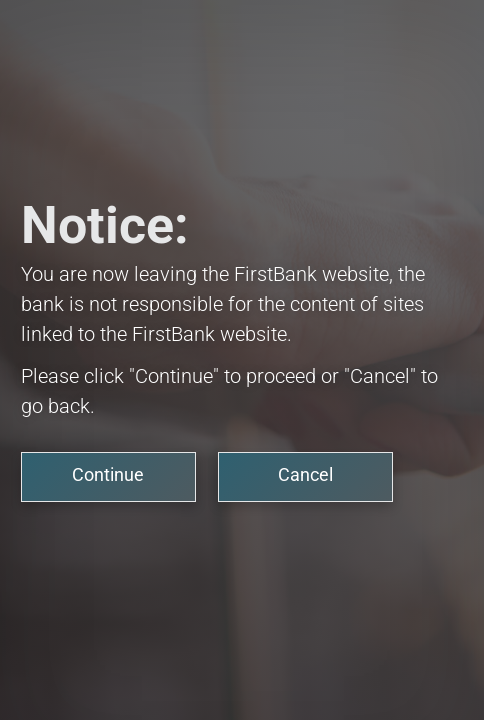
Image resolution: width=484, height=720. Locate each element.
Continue (108, 474)
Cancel (305, 474)
